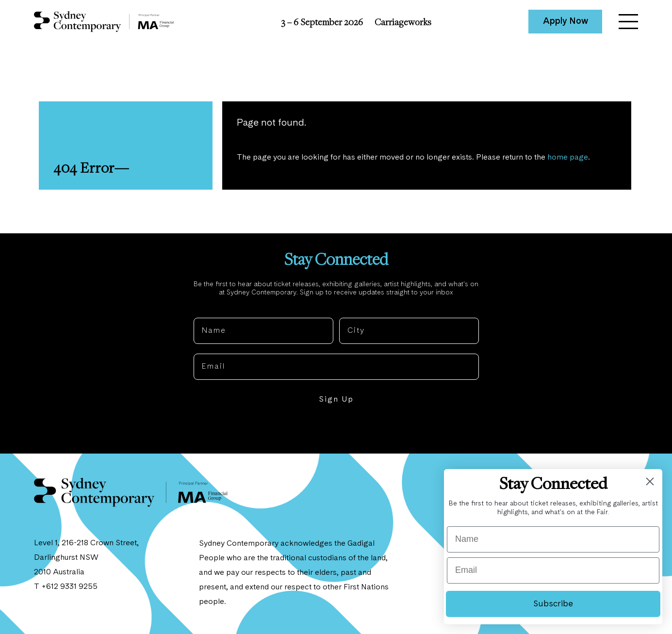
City (348, 310)
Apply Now (565, 21)
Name (206, 310)
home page (568, 158)
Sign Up (336, 400)
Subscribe (553, 604)
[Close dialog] (650, 481)
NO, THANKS (336, 429)
